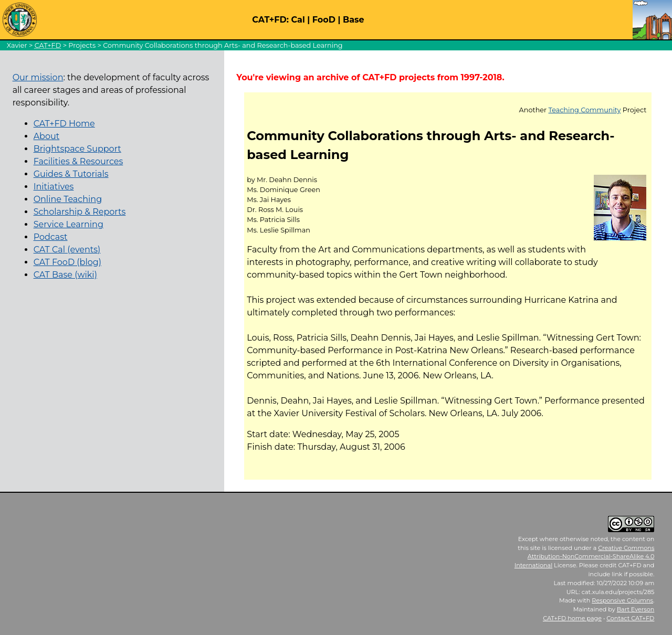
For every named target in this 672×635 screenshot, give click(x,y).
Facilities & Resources (78, 161)
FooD (324, 20)
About (47, 136)
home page (572, 618)
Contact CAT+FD (630, 618)
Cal (298, 20)
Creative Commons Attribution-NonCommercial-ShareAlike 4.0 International (585, 557)
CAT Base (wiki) (65, 275)
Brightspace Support (77, 149)
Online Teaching (68, 199)
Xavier (17, 45)
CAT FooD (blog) (67, 262)
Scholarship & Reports (80, 212)
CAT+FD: (270, 20)
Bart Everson (636, 609)
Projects (82, 45)
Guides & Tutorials (71, 174)
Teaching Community (585, 110)
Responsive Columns (622, 600)
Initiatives (54, 187)
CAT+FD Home (64, 124)
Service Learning (69, 224)
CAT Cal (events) (67, 250)
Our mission (38, 77)
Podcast (51, 237)
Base (354, 20)
